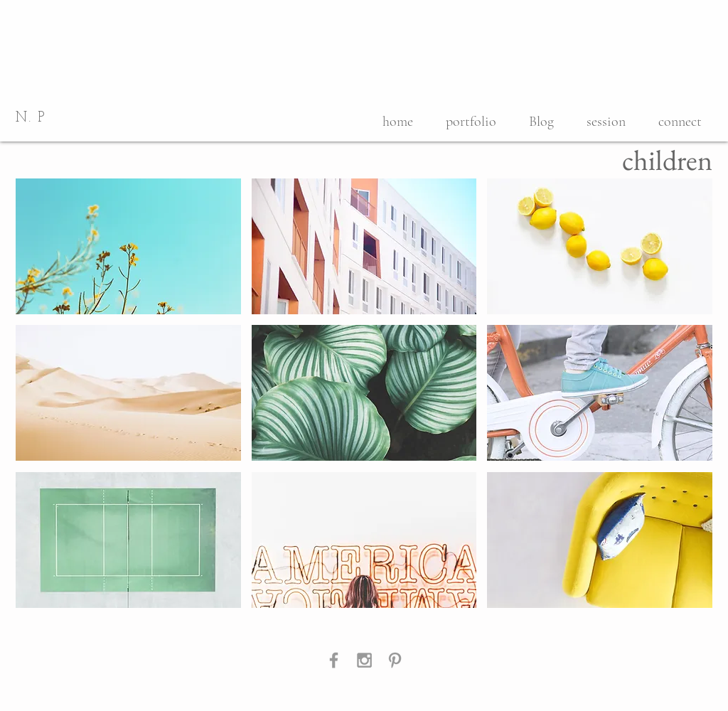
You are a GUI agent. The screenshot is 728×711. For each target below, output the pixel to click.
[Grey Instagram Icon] (364, 660)
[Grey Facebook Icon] (334, 660)
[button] (128, 246)
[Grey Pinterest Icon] (395, 660)
